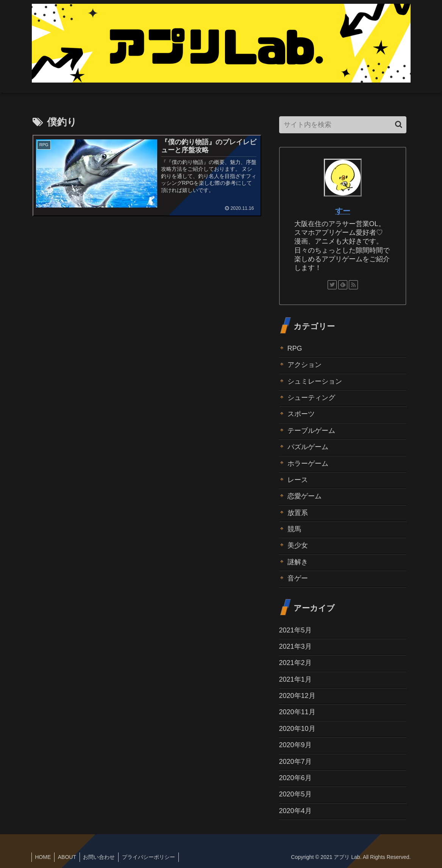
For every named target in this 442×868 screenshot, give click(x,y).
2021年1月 (295, 679)
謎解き (298, 562)
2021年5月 (295, 630)
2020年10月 (297, 729)
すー (343, 211)
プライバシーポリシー (152, 857)
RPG (295, 348)
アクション (305, 365)
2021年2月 (295, 663)
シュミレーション (315, 381)
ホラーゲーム (308, 464)
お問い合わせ (102, 857)
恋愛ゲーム (305, 496)
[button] (399, 124)
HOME (44, 857)
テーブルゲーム (311, 431)
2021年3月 (295, 646)
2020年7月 (295, 762)
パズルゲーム (308, 447)
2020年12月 (297, 696)
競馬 (294, 529)
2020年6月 (295, 778)
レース (298, 480)
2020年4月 (295, 811)
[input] (343, 125)
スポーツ (301, 414)
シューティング (311, 398)
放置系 (298, 513)
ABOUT (69, 857)
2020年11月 (297, 712)
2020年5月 (295, 794)
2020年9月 (295, 745)
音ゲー (298, 578)
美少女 (298, 545)
